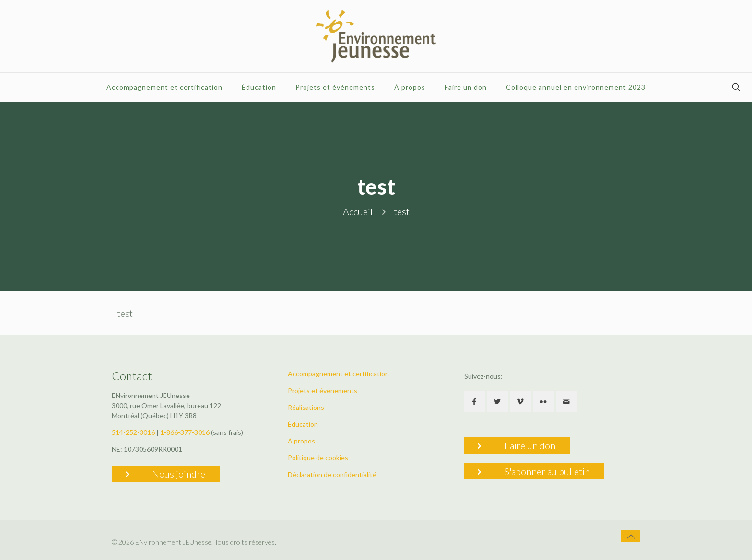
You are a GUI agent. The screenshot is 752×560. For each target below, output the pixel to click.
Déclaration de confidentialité (332, 474)
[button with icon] (475, 402)
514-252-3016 (133, 432)
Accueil (358, 211)
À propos (301, 441)
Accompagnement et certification (338, 374)
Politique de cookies (318, 458)
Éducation (303, 424)
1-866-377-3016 (185, 432)
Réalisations (306, 407)
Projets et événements (323, 391)
